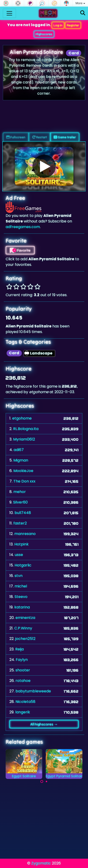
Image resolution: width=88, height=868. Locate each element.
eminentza (25, 618)
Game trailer (65, 137)
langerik (23, 712)
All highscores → (44, 724)
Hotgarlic (23, 565)
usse (19, 555)
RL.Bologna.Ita (26, 429)
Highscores (44, 34)
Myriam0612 (24, 439)
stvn (19, 576)
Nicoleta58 (25, 702)
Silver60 (20, 502)
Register (73, 25)
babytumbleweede (33, 691)
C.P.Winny (23, 628)
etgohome (22, 418)
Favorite (20, 250)
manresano (25, 534)
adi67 (19, 450)
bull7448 (23, 513)
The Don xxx (24, 481)
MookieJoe (23, 471)
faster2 (20, 523)
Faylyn (22, 660)
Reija (19, 649)
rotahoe (23, 681)
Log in (58, 25)
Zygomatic (41, 863)
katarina (22, 607)
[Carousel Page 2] (46, 781)
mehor (20, 492)
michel (21, 586)
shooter (23, 670)
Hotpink (21, 544)
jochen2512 (25, 639)
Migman (21, 460)
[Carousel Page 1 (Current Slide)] (42, 781)
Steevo (21, 597)
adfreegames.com (23, 227)
